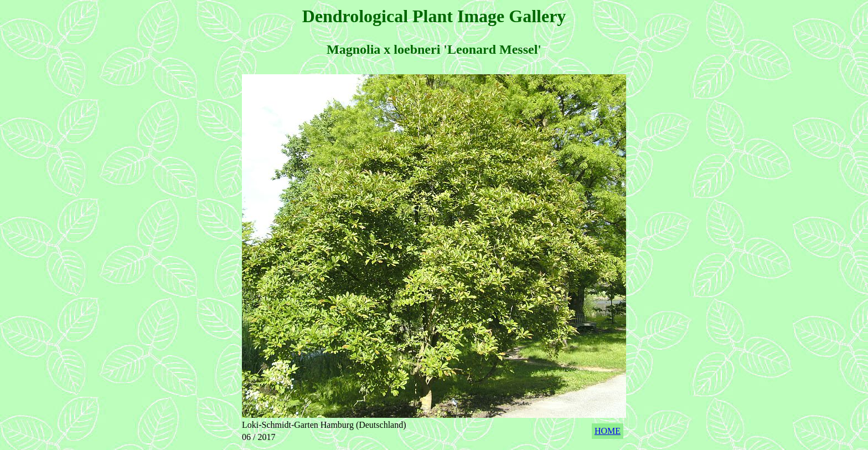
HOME (608, 431)
